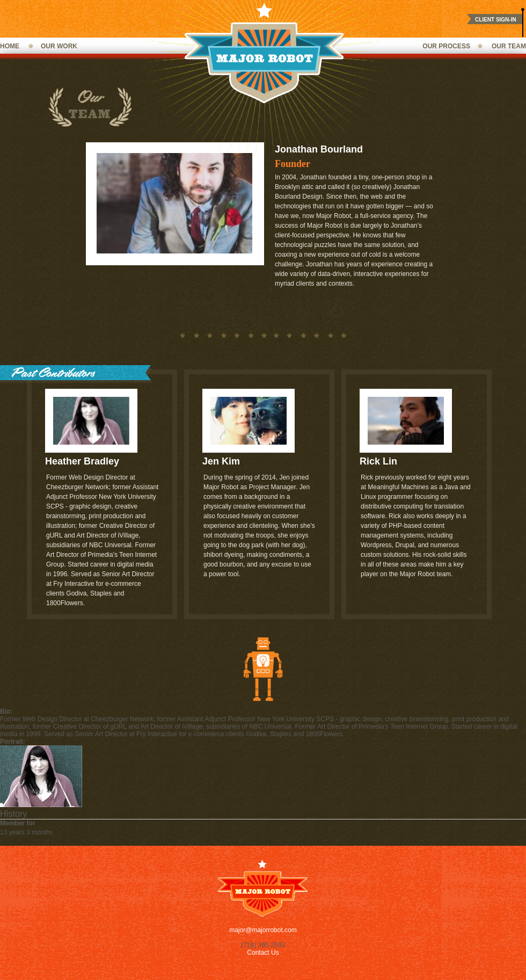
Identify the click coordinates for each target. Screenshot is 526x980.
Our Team (509, 46)
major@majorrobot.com (263, 930)
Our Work (59, 46)
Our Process (446, 46)
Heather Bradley (82, 461)
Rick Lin (378, 461)
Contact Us (263, 953)
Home (10, 46)
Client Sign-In (496, 20)
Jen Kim (221, 461)
